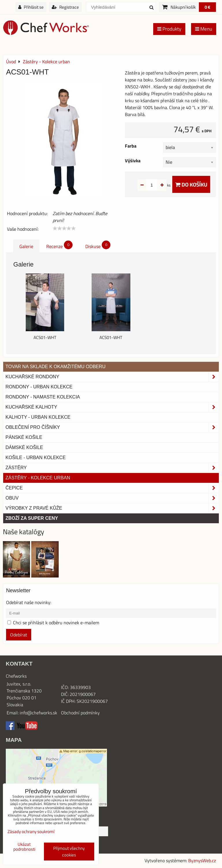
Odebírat (19, 635)
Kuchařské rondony (112, 377)
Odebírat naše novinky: (29, 602)
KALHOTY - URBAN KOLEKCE (38, 417)
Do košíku (191, 184)
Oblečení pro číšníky (112, 427)
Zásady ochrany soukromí (31, 831)
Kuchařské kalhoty (112, 407)
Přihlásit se (31, 7)
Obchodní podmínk (79, 713)
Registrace (65, 7)
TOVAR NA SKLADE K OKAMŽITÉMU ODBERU (55, 367)
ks (160, 185)
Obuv (112, 498)
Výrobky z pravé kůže (112, 508)
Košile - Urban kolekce (36, 458)
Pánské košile (24, 437)
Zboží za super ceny (32, 518)
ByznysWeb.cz (202, 860)
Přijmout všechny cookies (69, 852)
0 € (207, 7)
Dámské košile (24, 447)
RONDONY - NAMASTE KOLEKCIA (43, 397)
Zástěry (112, 468)
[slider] (64, 228)
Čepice (112, 488)
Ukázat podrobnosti (24, 847)
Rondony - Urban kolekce (39, 387)
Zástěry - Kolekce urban (38, 478)
